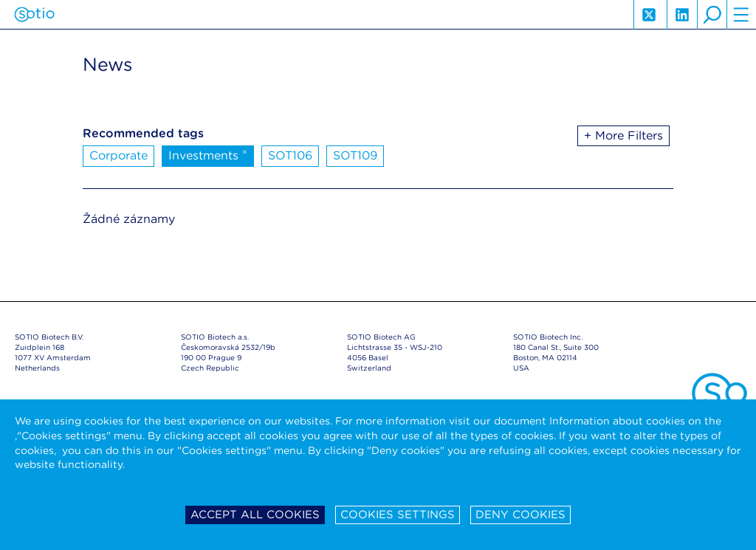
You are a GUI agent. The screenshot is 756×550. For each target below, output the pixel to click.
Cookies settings (398, 515)
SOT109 (355, 155)
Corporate (118, 155)
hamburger (741, 15)
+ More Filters (623, 135)
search (712, 15)
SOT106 (290, 155)
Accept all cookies (255, 515)
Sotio (34, 15)
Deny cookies (520, 515)
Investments (208, 154)
